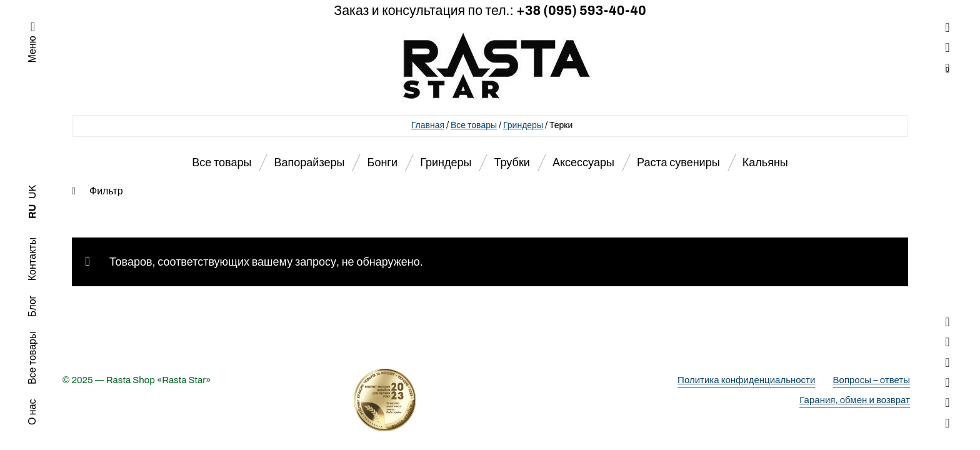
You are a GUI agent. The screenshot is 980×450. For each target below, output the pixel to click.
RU (32, 212)
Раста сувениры (678, 162)
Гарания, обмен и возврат (855, 400)
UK (32, 192)
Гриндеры (523, 125)
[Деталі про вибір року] (490, 400)
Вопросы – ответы (872, 380)
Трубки (512, 162)
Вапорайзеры (310, 162)
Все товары (474, 125)
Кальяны (765, 162)
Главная (428, 125)
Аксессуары (583, 162)
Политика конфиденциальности (746, 380)
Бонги (382, 162)
